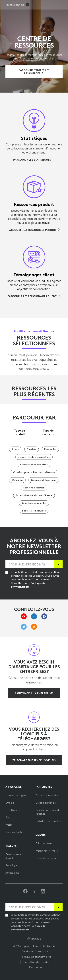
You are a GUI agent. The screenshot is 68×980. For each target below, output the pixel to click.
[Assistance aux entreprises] (34, 693)
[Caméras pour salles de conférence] (34, 472)
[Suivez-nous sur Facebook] (25, 891)
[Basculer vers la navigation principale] (64, 4)
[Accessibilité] (12, 873)
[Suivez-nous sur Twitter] (34, 891)
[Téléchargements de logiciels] (34, 760)
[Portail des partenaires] (48, 821)
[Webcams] (17, 480)
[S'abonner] (58, 564)
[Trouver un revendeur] (48, 795)
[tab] (20, 431)
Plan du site (36, 967)
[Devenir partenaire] (46, 803)
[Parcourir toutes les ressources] (34, 72)
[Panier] (53, 5)
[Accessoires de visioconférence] (34, 495)
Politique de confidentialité (36, 957)
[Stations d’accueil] (34, 488)
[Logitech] (20, 4)
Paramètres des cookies (36, 962)
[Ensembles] (50, 449)
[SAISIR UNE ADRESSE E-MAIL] (30, 564)
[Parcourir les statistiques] (34, 160)
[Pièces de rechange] (46, 858)
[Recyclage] (11, 865)
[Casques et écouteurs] (44, 480)
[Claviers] (32, 449)
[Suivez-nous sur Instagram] (43, 891)
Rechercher (42, 5)
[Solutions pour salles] (34, 503)
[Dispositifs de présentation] (34, 457)
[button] (18, 14)
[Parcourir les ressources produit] (34, 230)
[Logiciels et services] (34, 511)
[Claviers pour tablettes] (34, 465)
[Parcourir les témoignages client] (34, 296)
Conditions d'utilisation (35, 951)
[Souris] (15, 449)
